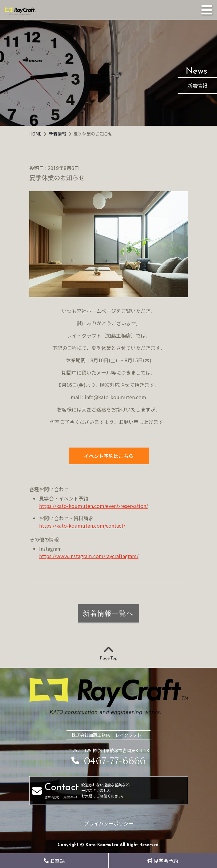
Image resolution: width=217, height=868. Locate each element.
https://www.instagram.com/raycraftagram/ (89, 556)
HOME (36, 134)
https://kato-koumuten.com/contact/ (82, 525)
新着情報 (58, 134)
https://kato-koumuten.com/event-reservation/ (94, 506)
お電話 (54, 861)
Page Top (109, 654)
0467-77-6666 (108, 761)
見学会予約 (163, 861)
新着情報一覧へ (108, 613)
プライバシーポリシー (109, 823)
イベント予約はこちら (109, 456)
